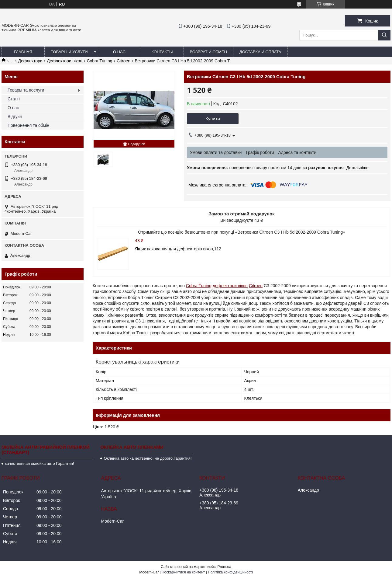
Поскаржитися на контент (183, 572)
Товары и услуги (69, 52)
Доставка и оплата (260, 52)
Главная (23, 52)
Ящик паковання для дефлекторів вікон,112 (178, 249)
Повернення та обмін (28, 125)
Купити (213, 118)
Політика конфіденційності (230, 572)
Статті (14, 99)
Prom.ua (224, 567)
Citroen (124, 61)
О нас (119, 52)
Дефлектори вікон (65, 61)
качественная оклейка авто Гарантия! (39, 463)
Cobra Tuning (99, 61)
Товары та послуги (26, 90)
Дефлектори (30, 61)
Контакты (162, 52)
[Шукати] (384, 35)
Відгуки (15, 117)
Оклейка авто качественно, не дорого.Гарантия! (148, 458)
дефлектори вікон (230, 286)
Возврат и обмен (208, 52)
